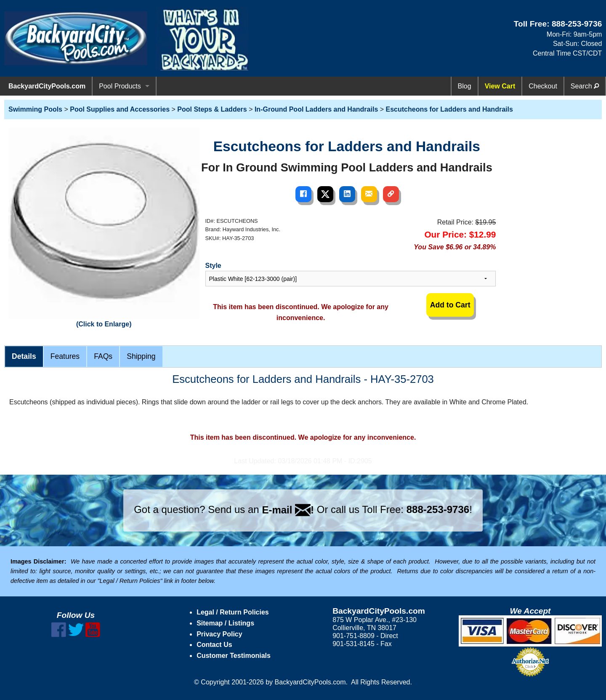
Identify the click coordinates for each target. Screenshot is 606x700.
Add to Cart (450, 305)
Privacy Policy (219, 634)
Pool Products (120, 86)
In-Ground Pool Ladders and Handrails (316, 109)
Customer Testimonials (234, 656)
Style (213, 266)
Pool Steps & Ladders (212, 109)
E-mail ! (288, 510)
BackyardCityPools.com (47, 86)
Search (585, 86)
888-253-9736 (577, 24)
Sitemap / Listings (225, 623)
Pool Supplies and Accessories (120, 109)
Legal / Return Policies (233, 612)
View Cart (500, 86)
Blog (465, 86)
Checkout (543, 86)
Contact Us (214, 645)
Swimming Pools (35, 109)
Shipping (141, 356)
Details (24, 356)
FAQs (103, 356)
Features (65, 356)
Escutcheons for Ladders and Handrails (449, 109)
